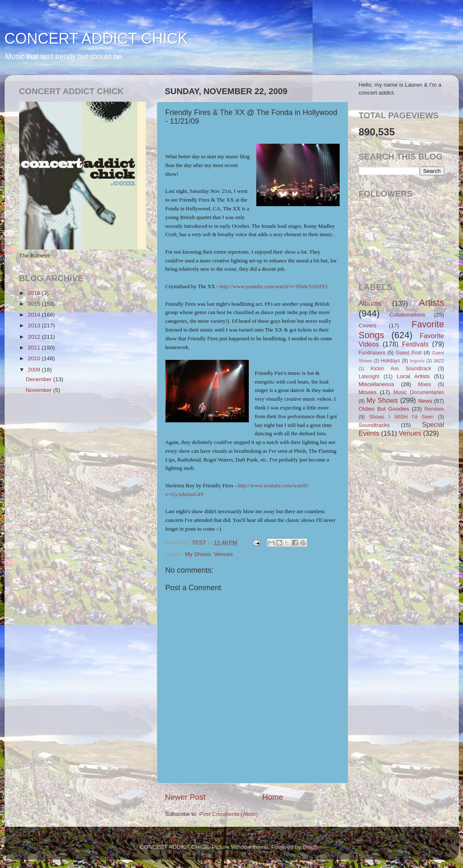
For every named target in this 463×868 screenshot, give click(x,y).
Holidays (391, 361)
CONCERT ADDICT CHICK (96, 39)
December (40, 379)
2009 (35, 370)
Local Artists (413, 376)
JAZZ (439, 361)
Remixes (434, 409)
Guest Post (409, 353)
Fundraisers (372, 353)
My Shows (198, 554)
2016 (35, 293)
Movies (368, 392)
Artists (432, 303)
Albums (370, 303)
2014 (35, 315)
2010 (35, 358)
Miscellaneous (377, 384)
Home (273, 797)
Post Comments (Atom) (228, 814)
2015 (35, 304)
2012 (35, 337)
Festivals (415, 344)
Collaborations (407, 315)
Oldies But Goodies (384, 409)
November (40, 390)
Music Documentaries (419, 392)
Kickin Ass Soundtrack (401, 369)
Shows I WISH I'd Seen (401, 417)
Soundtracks (374, 425)
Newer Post (185, 797)
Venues (224, 554)
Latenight (369, 377)
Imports (417, 361)
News (425, 401)
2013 (35, 325)
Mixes (425, 384)
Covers (368, 325)
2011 (35, 348)
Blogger (312, 847)
